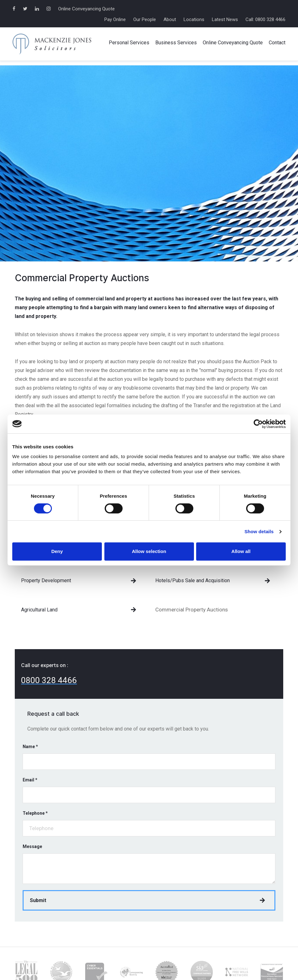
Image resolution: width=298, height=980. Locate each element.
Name (30, 747)
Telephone (35, 813)
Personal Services (129, 43)
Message (32, 846)
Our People (145, 19)
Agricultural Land (39, 610)
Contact (277, 43)
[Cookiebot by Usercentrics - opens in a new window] (258, 424)
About (170, 19)
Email (30, 780)
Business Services (176, 43)
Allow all (241, 551)
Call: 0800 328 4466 (265, 19)
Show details (259, 531)
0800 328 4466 (49, 680)
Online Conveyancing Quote (86, 9)
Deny (57, 551)
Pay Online (115, 19)
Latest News (225, 19)
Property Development (46, 580)
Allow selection (149, 551)
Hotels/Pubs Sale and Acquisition (193, 580)
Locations (194, 19)
